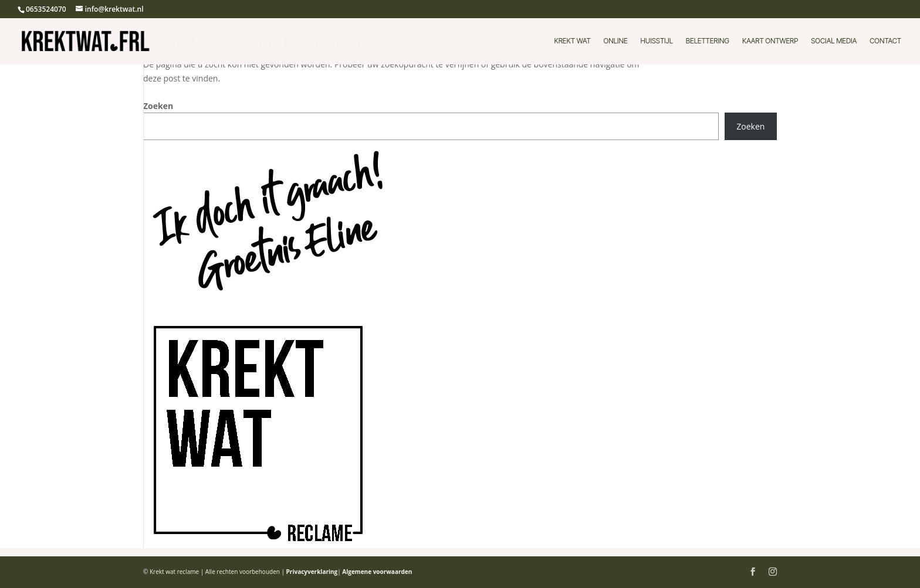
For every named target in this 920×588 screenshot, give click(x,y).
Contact (885, 41)
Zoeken (158, 106)
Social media (834, 41)
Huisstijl (657, 41)
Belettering (708, 41)
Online (616, 41)
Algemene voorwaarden (377, 572)
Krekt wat (572, 41)
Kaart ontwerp (770, 41)
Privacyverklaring (312, 572)
